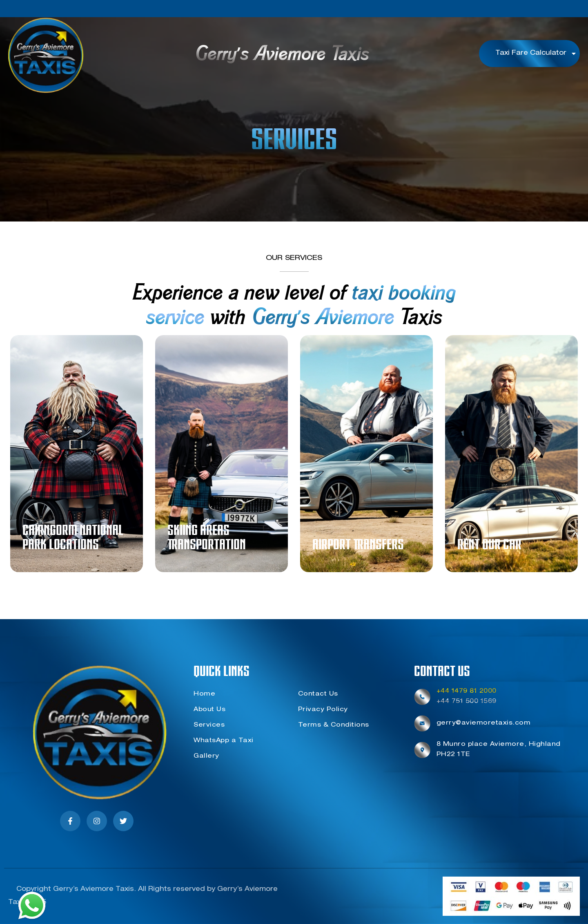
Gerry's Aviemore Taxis (282, 55)
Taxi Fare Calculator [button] (536, 54)
